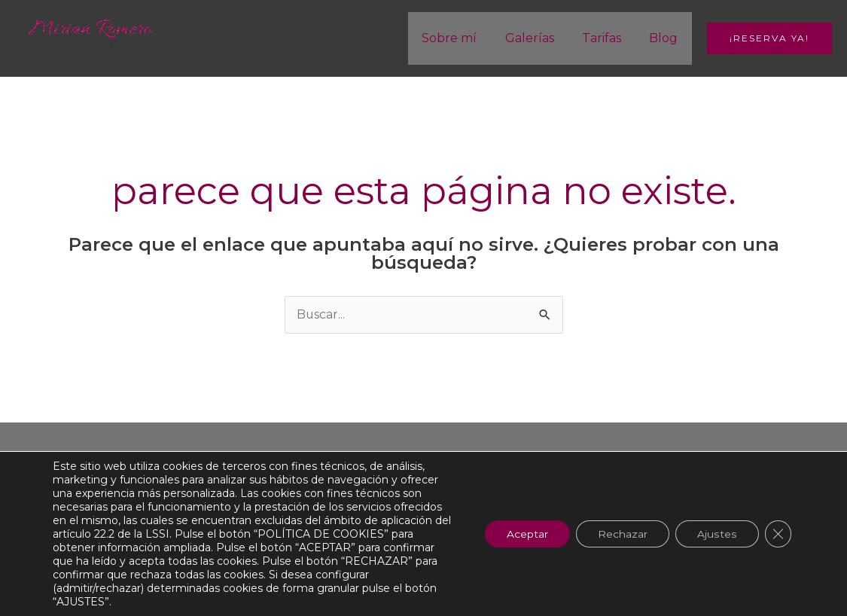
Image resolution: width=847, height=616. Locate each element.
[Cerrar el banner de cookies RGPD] (778, 534)
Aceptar (524, 534)
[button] (769, 38)
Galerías (539, 38)
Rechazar (621, 534)
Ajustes (716, 534)
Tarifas (608, 38)
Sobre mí (463, 38)
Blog (666, 38)
